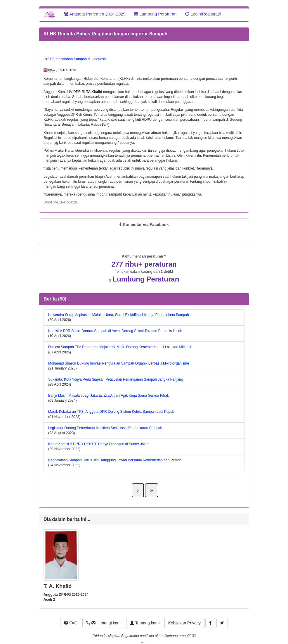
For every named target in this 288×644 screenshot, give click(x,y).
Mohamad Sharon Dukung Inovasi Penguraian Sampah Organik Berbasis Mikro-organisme (119, 363)
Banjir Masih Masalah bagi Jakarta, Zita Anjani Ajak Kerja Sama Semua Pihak (109, 396)
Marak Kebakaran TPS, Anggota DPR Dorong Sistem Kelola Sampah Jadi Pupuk (111, 412)
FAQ (71, 623)
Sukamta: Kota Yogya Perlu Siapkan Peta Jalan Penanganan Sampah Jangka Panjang (116, 379)
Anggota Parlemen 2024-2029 (95, 14)
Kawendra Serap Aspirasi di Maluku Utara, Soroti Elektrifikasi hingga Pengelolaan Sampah (119, 315)
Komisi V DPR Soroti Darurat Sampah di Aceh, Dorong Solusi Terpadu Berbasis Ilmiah (115, 331)
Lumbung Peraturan (155, 14)
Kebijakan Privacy (184, 623)
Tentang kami (145, 623)
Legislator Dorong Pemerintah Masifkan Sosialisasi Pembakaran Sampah (105, 428)
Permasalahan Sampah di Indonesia (78, 59)
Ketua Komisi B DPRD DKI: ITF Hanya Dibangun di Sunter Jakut (98, 444)
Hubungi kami (104, 623)
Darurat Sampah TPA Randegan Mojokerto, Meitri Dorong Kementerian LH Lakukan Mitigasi (120, 347)
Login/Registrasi (203, 14)
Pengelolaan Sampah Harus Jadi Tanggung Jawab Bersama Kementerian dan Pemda (115, 460)
